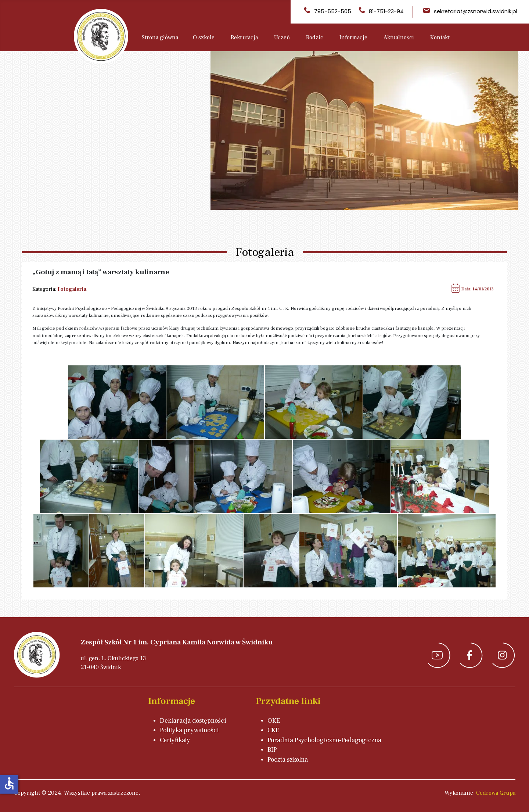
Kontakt (440, 37)
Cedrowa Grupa (496, 793)
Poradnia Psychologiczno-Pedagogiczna (324, 740)
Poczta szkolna (288, 760)
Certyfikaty (175, 740)
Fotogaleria (72, 289)
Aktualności (399, 37)
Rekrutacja (244, 37)
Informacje (353, 37)
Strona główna (160, 37)
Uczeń (282, 37)
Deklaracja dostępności (193, 721)
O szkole (204, 37)
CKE (273, 730)
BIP (272, 750)
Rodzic (315, 37)
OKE (274, 721)
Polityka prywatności (189, 730)
